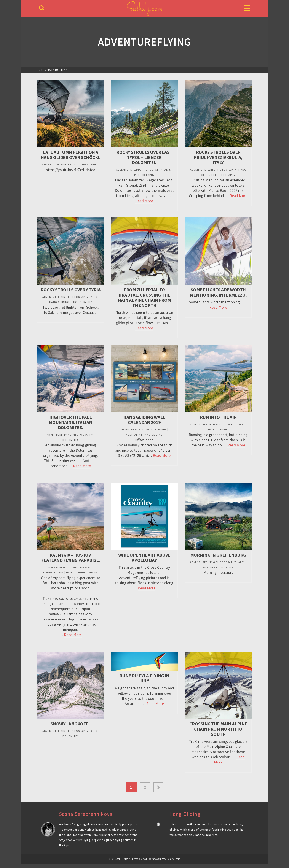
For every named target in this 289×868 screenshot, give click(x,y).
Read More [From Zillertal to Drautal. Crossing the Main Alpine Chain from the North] (144, 328)
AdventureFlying (80, 840)
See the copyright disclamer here (164, 859)
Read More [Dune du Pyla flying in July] (155, 704)
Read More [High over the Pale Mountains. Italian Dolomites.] (82, 466)
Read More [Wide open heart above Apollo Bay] (147, 588)
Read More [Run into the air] (236, 445)
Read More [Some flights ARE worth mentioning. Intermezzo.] (218, 307)
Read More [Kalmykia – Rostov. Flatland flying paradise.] (73, 635)
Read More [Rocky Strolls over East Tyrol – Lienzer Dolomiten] (144, 201)
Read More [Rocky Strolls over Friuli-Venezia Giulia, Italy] (238, 196)
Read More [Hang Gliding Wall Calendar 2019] (162, 455)
